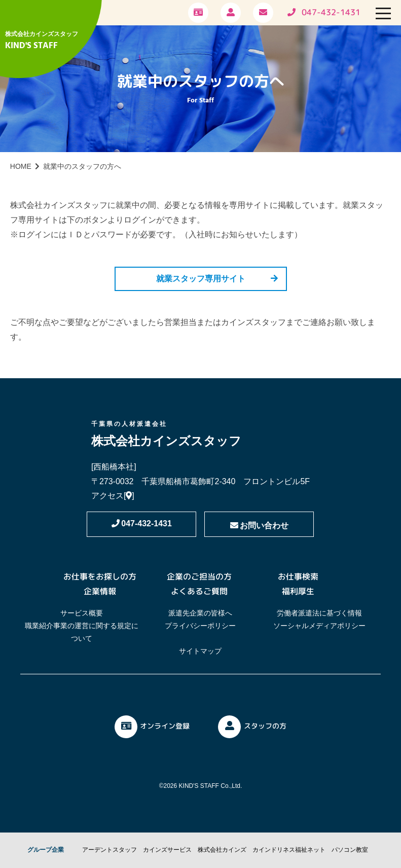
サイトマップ (200, 651)
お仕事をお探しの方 (100, 576)
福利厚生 (298, 591)
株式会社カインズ (222, 850)
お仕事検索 (298, 576)
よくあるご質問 (199, 591)
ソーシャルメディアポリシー (319, 626)
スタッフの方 (252, 727)
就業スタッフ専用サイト (201, 279)
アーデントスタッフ (110, 850)
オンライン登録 (152, 727)
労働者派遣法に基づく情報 (319, 613)
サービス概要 (82, 613)
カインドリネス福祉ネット (289, 850)
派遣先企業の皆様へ (200, 613)
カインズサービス (167, 850)
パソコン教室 (350, 850)
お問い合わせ (259, 526)
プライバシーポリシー (200, 626)
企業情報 (100, 591)
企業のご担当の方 (199, 576)
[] (129, 496)
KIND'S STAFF (31, 46)
